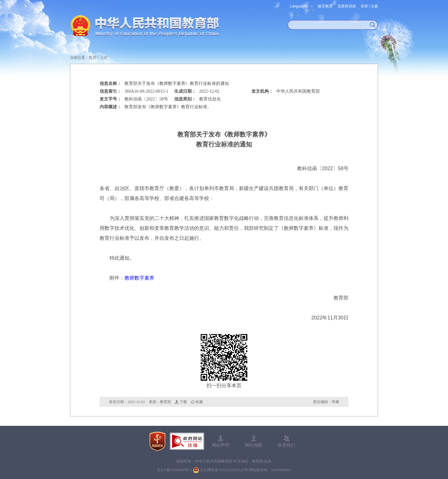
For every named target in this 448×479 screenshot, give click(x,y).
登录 (364, 6)
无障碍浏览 (347, 6)
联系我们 (287, 445)
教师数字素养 (139, 278)
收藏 (199, 402)
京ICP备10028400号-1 (174, 470)
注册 (374, 6)
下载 (183, 402)
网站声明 (221, 445)
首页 (92, 58)
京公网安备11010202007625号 (224, 470)
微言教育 (325, 6)
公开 (104, 58)
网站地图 (254, 445)
